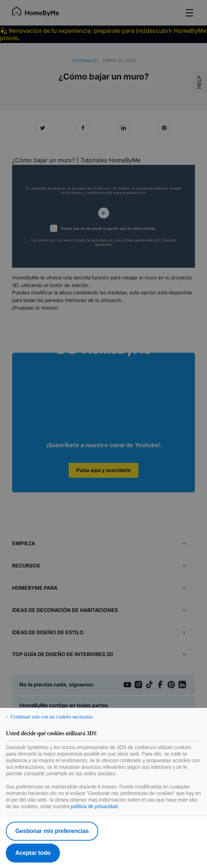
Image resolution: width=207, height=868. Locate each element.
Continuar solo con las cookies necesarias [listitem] (52, 717)
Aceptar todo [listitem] (33, 853)
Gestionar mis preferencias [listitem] (52, 831)
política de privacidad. (95, 806)
